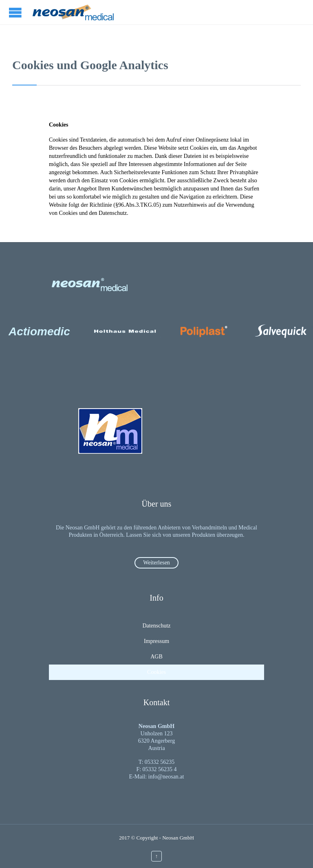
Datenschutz (156, 626)
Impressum (156, 641)
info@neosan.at (166, 777)
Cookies (156, 672)
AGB (156, 657)
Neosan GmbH (178, 838)
